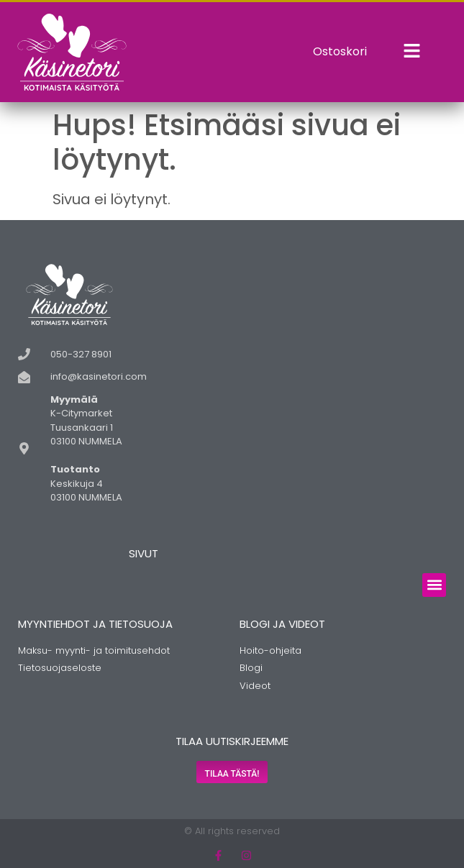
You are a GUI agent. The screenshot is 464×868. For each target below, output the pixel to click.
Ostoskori (340, 51)
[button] (434, 585)
